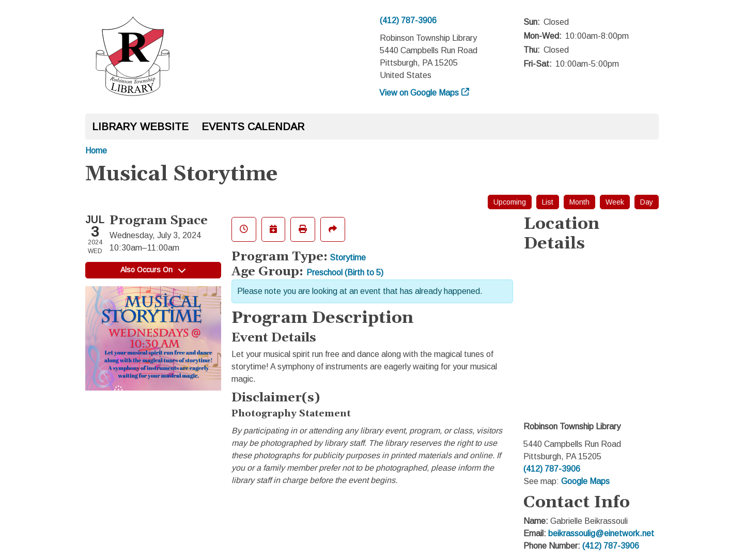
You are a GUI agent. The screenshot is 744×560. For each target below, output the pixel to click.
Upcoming (510, 202)
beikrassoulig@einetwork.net (601, 533)
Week (615, 202)
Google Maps (585, 481)
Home (96, 151)
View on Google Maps (419, 93)
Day (647, 202)
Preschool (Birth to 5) (345, 273)
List (548, 202)
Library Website (140, 127)
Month (579, 202)
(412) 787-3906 (408, 20)
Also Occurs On (153, 270)
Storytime (348, 258)
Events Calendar (253, 127)
